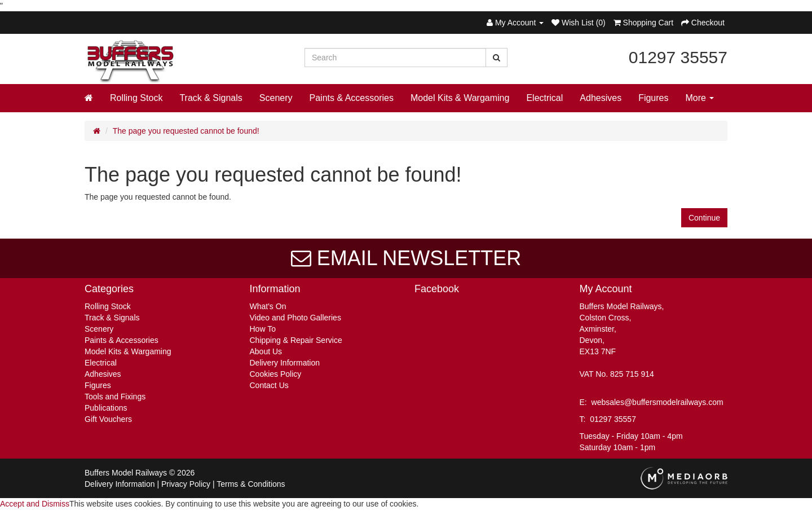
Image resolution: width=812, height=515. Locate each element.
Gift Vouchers (108, 419)
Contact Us (269, 385)
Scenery (276, 98)
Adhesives (601, 98)
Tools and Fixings (115, 397)
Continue (704, 218)
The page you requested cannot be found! (186, 131)
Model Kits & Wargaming (460, 98)
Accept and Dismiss (35, 504)
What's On (268, 306)
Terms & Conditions (251, 484)
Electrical (544, 98)
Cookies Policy (276, 374)
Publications (106, 408)
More (700, 98)
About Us (266, 351)
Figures (653, 98)
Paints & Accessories (352, 98)
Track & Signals (211, 98)
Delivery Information (285, 363)
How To (263, 329)
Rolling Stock (136, 98)
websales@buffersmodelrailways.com (657, 402)
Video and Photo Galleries (295, 318)
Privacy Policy (186, 484)
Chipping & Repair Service (296, 340)
